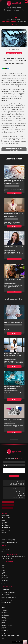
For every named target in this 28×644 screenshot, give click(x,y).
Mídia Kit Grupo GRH (6, 548)
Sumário (3, 582)
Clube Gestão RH (6, 550)
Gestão (3, 607)
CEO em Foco (5, 574)
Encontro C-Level (6, 530)
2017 (9, 558)
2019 (3, 558)
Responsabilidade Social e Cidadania (10, 635)
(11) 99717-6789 (21, 493)
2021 (20, 557)
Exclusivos (4, 532)
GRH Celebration (6, 527)
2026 (3, 557)
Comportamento (22, 21)
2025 (6, 557)
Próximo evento (13, 10)
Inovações (4, 617)
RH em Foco (4, 579)
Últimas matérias (6, 564)
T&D (3, 639)
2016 (12, 558)
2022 (16, 557)
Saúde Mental (5, 580)
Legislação (4, 621)
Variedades (4, 584)
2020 (23, 557)
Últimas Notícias (11, 19)
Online (3, 534)
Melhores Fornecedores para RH (9, 543)
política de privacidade (19, 497)
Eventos (3, 551)
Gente (3, 572)
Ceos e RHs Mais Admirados (8, 539)
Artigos (18, 19)
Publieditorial (5, 630)
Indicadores (4, 575)
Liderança (4, 624)
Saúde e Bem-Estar (6, 637)
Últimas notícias (5, 589)
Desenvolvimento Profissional (19, 23)
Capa (3, 567)
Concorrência (6, 23)
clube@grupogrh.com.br (19, 491)
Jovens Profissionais (6, 619)
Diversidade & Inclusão (7, 601)
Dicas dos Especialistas (7, 599)
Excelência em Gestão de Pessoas (10, 541)
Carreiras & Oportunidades (9, 21)
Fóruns (3, 521)
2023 (13, 557)
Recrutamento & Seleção (8, 634)
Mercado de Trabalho (7, 625)
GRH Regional (5, 524)
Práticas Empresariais (7, 629)
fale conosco (21, 495)
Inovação (4, 614)
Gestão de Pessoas (6, 609)
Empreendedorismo (6, 604)
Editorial (3, 571)
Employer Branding (6, 602)
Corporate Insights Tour (7, 529)
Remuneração (5, 577)
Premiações (4, 519)
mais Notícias (14, 439)
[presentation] (14, 471)
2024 (10, 557)
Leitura (3, 622)
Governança (5, 611)
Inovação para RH (6, 616)
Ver (14, 193)
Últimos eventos (5, 516)
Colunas (3, 569)
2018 (6, 558)
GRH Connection (6, 517)
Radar (3, 632)
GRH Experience (5, 526)
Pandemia (4, 627)
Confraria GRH (5, 522)
